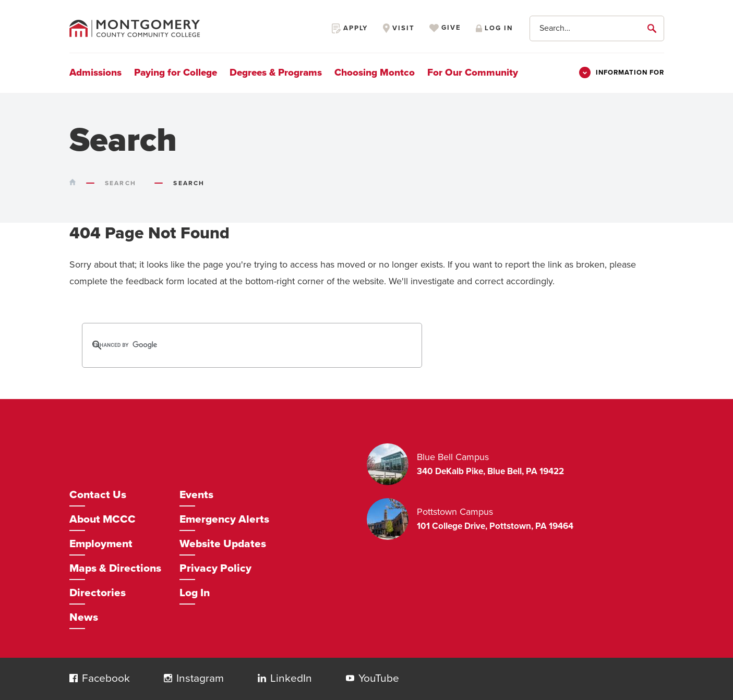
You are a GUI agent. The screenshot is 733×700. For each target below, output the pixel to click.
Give (445, 28)
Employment (101, 544)
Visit (399, 28)
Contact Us (98, 495)
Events (196, 495)
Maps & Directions (115, 568)
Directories (98, 593)
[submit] (654, 28)
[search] (238, 345)
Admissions (95, 73)
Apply (350, 28)
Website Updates (223, 544)
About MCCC (103, 519)
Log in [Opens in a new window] (494, 28)
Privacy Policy (215, 568)
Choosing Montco (375, 73)
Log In (195, 593)
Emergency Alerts (224, 519)
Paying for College (176, 73)
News (84, 617)
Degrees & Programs (276, 73)
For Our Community (473, 73)
